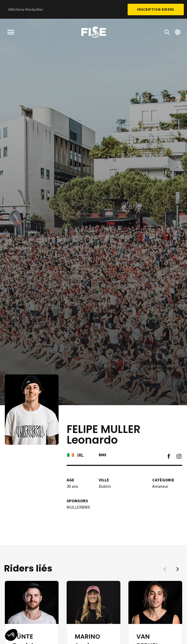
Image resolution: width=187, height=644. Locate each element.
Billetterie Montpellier (26, 9)
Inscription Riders (156, 9)
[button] (178, 569)
